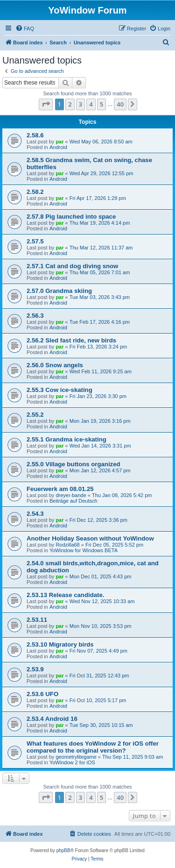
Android (58, 147)
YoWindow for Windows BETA (84, 550)
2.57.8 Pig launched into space (71, 217)
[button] (46, 104)
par (59, 142)
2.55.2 (35, 415)
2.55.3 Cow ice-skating (59, 390)
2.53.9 (35, 669)
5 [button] (101, 104)
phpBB (63, 850)
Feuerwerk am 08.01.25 (60, 489)
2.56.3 (35, 316)
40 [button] (120, 104)
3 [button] (80, 104)
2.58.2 (35, 192)
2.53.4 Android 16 (52, 719)
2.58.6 (35, 135)
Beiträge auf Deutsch (73, 501)
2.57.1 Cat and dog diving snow (72, 266)
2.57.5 (35, 241)
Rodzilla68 (67, 545)
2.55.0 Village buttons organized (73, 464)
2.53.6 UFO (42, 694)
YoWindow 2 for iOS (72, 762)
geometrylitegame (76, 757)
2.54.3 (35, 514)
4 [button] (91, 104)
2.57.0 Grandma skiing (59, 291)
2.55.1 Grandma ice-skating (66, 439)
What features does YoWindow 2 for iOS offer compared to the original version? (93, 747)
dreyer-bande (71, 495)
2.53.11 (37, 620)
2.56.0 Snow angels (55, 365)
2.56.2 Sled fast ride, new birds (71, 340)
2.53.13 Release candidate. (65, 595)
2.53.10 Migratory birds (60, 644)
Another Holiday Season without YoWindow (90, 538)
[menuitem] (25, 28)
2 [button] (70, 104)
